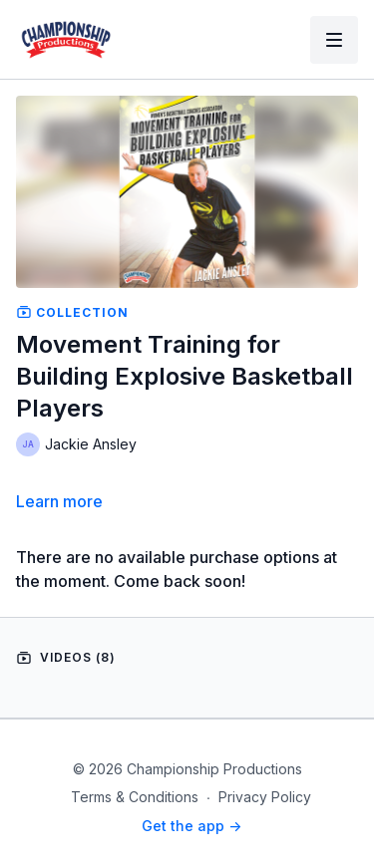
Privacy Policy (265, 797)
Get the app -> (191, 826)
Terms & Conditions (135, 797)
